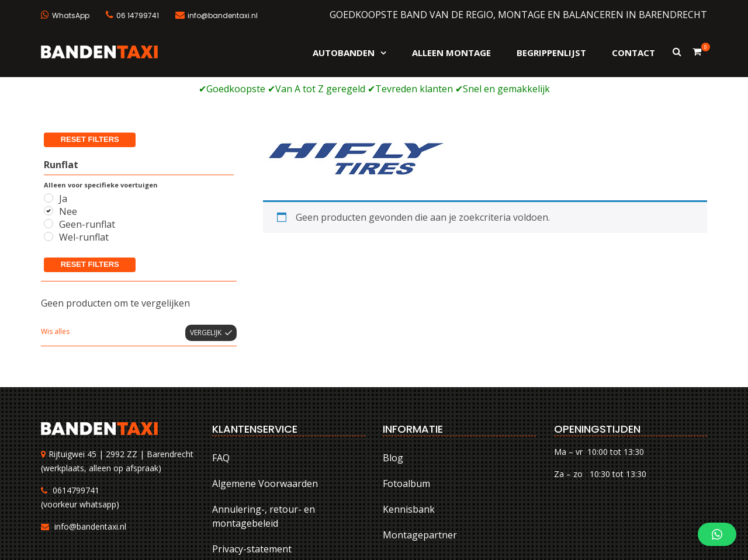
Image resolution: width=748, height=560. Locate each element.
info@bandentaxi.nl (90, 449)
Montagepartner (420, 458)
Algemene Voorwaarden (265, 407)
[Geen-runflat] (49, 147)
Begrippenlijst (551, 53)
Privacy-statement (252, 472)
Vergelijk (206, 255)
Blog (393, 381)
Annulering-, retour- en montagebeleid (264, 440)
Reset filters (90, 187)
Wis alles (55, 254)
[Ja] (49, 121)
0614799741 (76, 413)
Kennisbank (409, 433)
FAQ (221, 381)
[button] (717, 534)
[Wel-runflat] (49, 160)
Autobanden (344, 53)
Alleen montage (451, 53)
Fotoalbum (406, 407)
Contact (633, 53)
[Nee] (49, 134)
